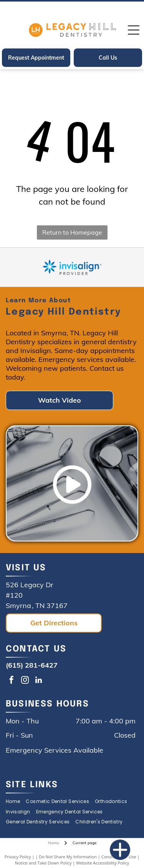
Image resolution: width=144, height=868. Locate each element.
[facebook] (12, 681)
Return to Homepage (72, 232)
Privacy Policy (18, 857)
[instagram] (25, 681)
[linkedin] (38, 681)
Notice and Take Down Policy (43, 863)
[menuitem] (16, 802)
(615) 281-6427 (32, 665)
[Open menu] (134, 30)
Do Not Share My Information (68, 857)
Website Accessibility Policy (103, 863)
